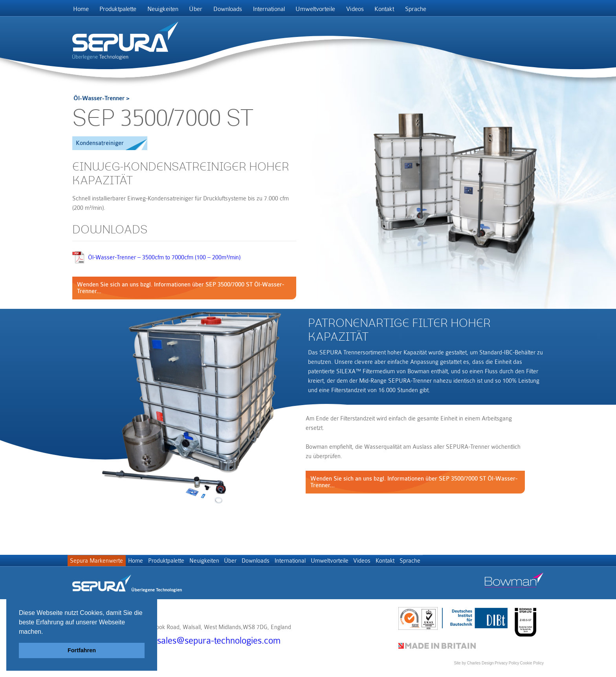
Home (82, 11)
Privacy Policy (507, 667)
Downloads (243, 11)
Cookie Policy (532, 667)
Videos (380, 11)
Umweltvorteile (337, 11)
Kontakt (412, 11)
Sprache (447, 11)
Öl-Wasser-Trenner (99, 101)
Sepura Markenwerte (99, 566)
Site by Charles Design (474, 667)
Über (207, 11)
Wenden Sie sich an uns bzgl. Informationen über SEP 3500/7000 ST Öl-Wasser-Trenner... (181, 291)
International (287, 11)
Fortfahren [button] (82, 650)
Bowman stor (514, 587)
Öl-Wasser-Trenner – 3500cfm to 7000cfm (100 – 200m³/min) (164, 260)
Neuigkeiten (171, 11)
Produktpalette (123, 11)
